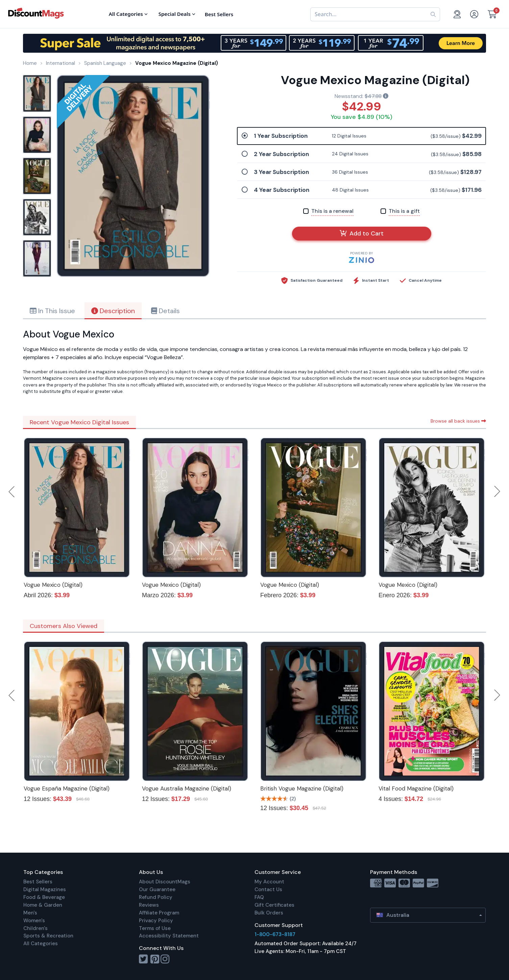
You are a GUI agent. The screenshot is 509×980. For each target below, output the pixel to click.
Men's (30, 913)
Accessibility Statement (169, 936)
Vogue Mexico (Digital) (53, 585)
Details (165, 311)
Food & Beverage (44, 897)
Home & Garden (43, 905)
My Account (269, 882)
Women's (34, 921)
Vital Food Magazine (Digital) (416, 788)
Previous (12, 492)
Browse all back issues (458, 421)
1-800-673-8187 (275, 934)
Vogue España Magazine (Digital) (67, 788)
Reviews (149, 905)
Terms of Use (155, 928)
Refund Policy (156, 897)
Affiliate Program (159, 913)
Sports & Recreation (48, 936)
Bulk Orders (269, 913)
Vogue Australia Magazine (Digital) (187, 788)
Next (497, 492)
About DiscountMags (165, 882)
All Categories (41, 944)
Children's (35, 928)
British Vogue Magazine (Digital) (302, 788)
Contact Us (268, 889)
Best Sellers (38, 882)
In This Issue (52, 311)
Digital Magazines (45, 889)
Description (113, 311)
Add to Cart (362, 233)
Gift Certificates (274, 905)
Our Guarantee (157, 889)
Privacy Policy (156, 921)
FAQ (259, 897)
